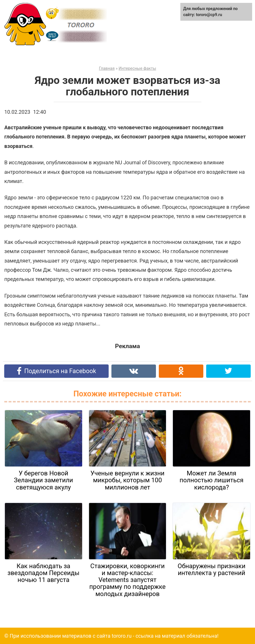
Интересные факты (137, 69)
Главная (107, 69)
